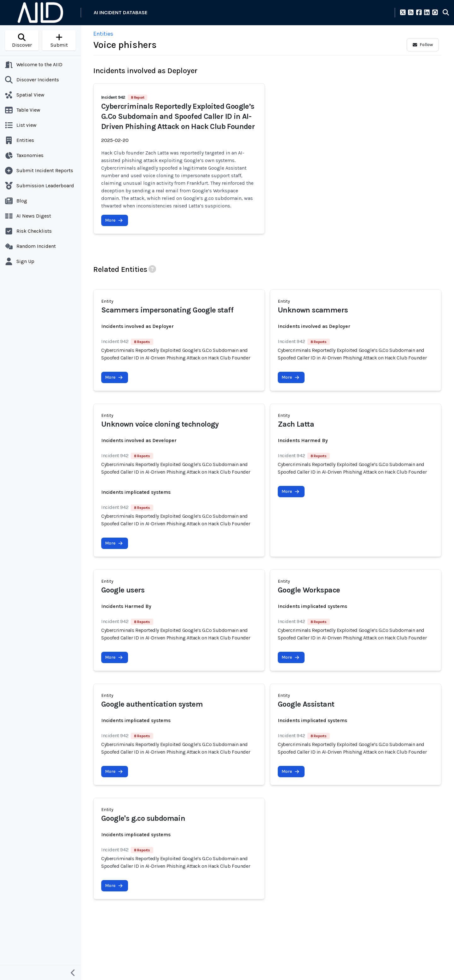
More (114, 220)
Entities (103, 34)
